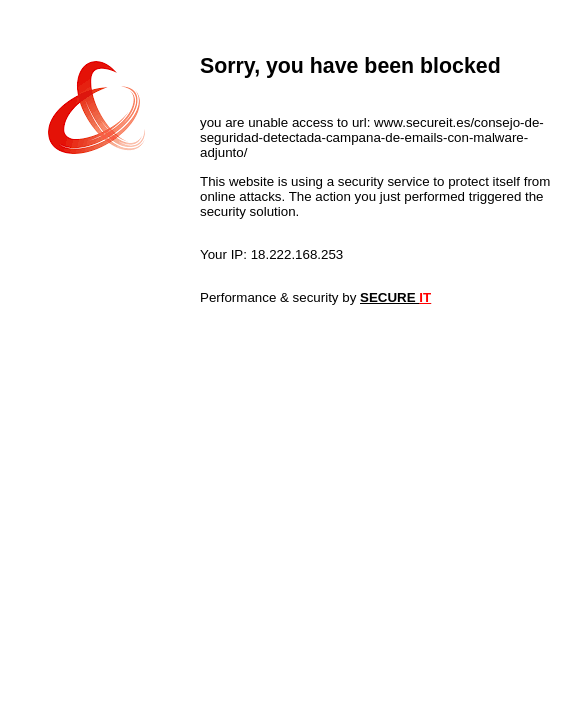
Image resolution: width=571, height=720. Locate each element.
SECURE (395, 297)
